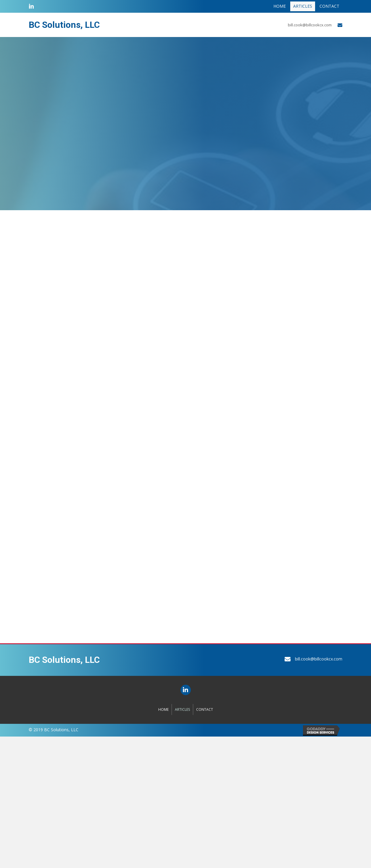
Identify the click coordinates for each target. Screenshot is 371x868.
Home (163, 709)
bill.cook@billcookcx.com (319, 659)
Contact (205, 709)
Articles (182, 709)
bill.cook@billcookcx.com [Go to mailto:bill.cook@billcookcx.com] (310, 25)
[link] (280, 6)
